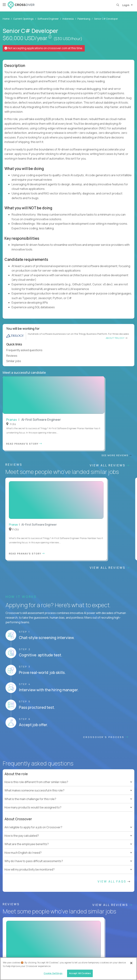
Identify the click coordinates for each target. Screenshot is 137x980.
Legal (66, 953)
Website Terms (10, 953)
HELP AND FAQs (19, 935)
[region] (68, 969)
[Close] (131, 963)
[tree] (68, 602)
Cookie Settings (82, 953)
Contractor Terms (31, 953)
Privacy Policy (51, 953)
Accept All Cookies (80, 973)
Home (6, 19)
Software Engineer (48, 19)
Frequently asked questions (26, 350)
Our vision (117, 844)
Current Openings (23, 19)
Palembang (84, 19)
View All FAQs (114, 697)
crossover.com (57, 48)
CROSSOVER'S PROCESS (106, 553)
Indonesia (68, 19)
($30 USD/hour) (68, 39)
